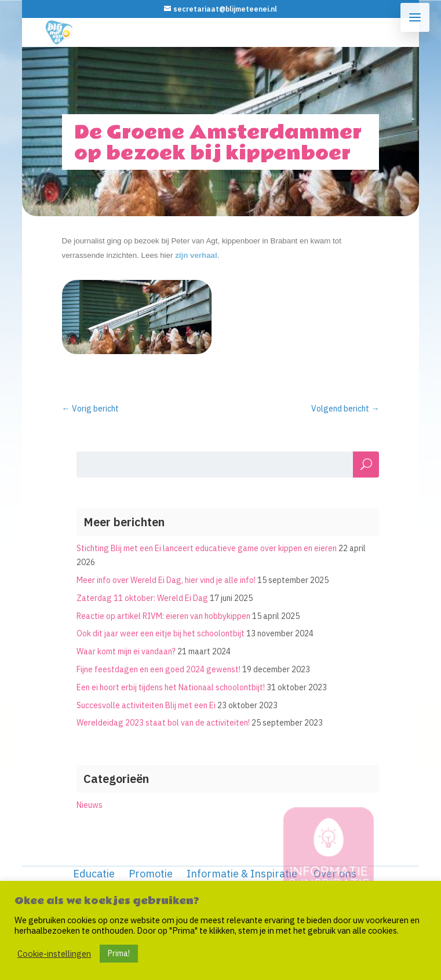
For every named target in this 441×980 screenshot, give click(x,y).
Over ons (335, 874)
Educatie (94, 874)
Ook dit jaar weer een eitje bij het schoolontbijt (161, 633)
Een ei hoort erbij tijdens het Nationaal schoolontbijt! (171, 687)
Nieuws (90, 805)
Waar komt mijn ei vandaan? (126, 651)
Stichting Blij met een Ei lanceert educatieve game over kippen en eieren (207, 548)
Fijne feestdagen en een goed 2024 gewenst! (158, 669)
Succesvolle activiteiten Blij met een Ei (146, 705)
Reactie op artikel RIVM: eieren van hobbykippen (163, 616)
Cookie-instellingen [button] (54, 954)
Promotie (151, 874)
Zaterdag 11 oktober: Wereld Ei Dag (142, 598)
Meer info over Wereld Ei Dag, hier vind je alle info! (166, 580)
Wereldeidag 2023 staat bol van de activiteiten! (163, 723)
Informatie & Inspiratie (242, 874)
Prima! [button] (119, 953)
